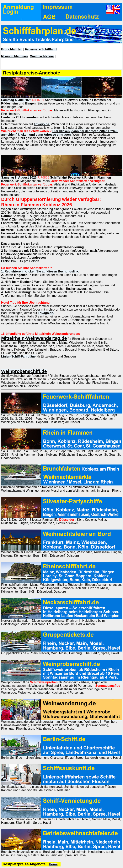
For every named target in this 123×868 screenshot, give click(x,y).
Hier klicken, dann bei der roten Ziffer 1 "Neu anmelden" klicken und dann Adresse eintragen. (59, 133)
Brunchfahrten (12, 49)
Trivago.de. (42, 124)
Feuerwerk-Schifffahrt (41, 49)
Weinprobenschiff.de (24, 371)
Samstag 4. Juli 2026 (16, 100)
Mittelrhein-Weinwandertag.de (34, 338)
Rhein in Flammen (14, 56)
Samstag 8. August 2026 (19, 178)
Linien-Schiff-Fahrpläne (18, 356)
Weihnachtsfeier (42, 56)
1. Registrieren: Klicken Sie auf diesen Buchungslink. (40, 271)
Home (53, 864)
